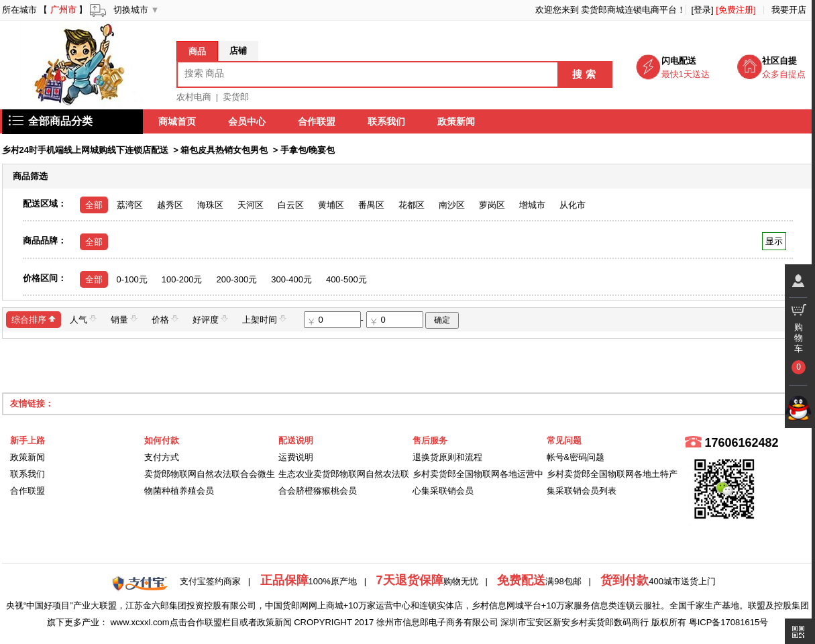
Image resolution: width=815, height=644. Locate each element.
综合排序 (34, 319)
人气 (83, 319)
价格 (165, 319)
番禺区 (371, 205)
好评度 (210, 319)
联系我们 (387, 121)
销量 (124, 319)
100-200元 (182, 279)
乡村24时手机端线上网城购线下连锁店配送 (85, 150)
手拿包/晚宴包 (308, 150)
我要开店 (789, 10)
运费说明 (296, 457)
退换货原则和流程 (447, 457)
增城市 (532, 205)
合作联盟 (317, 121)
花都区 (412, 205)
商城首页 (178, 121)
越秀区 (170, 205)
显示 (774, 241)
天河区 (251, 205)
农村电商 (194, 97)
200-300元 (236, 279)
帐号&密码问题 (576, 457)
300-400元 (291, 279)
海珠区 (210, 205)
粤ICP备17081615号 (729, 622)
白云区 (291, 205)
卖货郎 (236, 97)
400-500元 (346, 279)
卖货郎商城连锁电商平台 (629, 10)
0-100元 (132, 279)
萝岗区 (492, 205)
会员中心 (248, 121)
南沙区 (452, 205)
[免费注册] (736, 10)
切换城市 (131, 10)
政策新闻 (457, 121)
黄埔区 (331, 205)
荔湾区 (130, 205)
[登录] (702, 10)
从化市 (573, 205)
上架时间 (264, 319)
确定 (442, 320)
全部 (94, 205)
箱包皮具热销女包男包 (224, 150)
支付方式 (162, 457)
